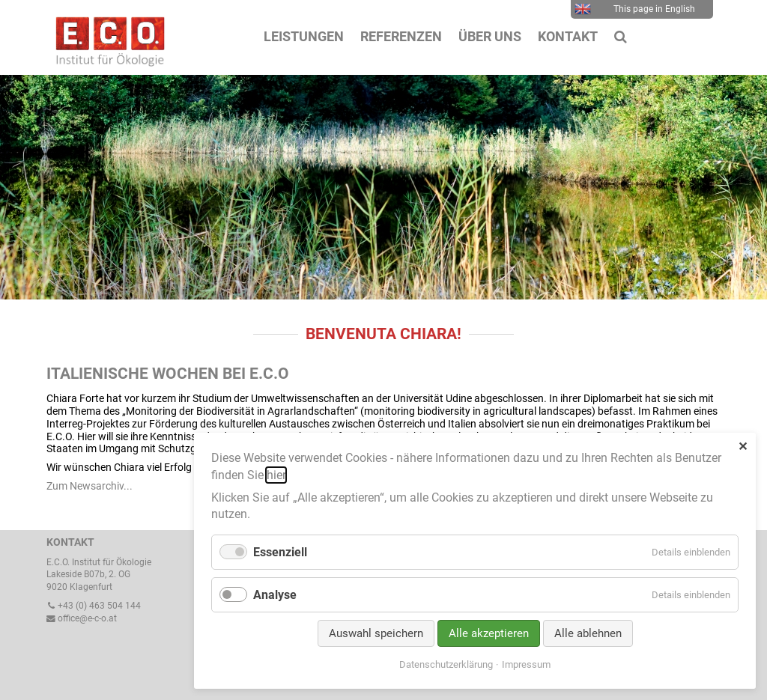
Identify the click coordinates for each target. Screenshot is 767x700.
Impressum (526, 664)
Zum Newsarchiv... (90, 486)
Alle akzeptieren (489, 633)
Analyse (275, 595)
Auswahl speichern (376, 633)
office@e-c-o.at (82, 618)
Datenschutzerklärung (446, 664)
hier (276, 475)
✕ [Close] (743, 447)
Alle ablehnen (588, 633)
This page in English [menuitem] (635, 9)
